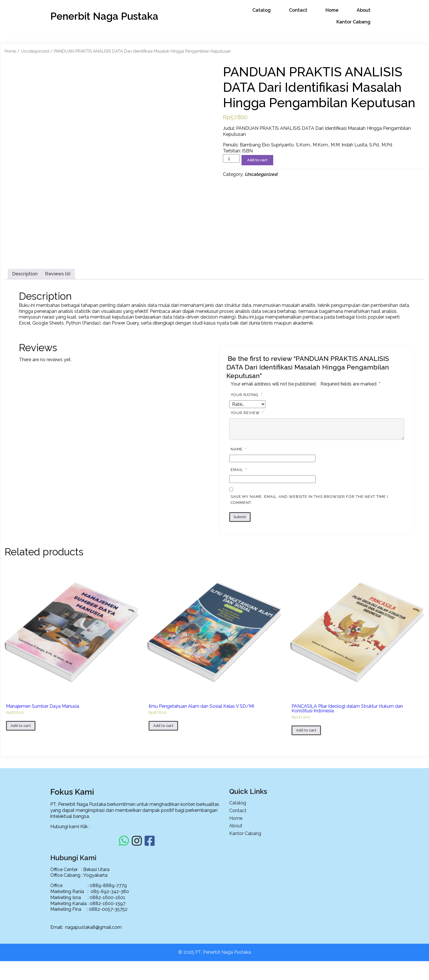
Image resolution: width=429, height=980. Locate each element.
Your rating (247, 478)
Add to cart (257, 159)
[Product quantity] (231, 158)
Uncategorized (35, 51)
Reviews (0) (58, 357)
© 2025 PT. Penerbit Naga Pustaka (215, 971)
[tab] (25, 357)
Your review (248, 496)
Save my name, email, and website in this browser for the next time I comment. (309, 583)
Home (10, 51)
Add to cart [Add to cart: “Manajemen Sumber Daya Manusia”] (21, 809)
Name (239, 532)
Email (240, 553)
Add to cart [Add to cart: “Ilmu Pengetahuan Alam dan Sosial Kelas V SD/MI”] (163, 809)
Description (25, 357)
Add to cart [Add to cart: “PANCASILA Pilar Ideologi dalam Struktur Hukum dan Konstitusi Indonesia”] (306, 813)
